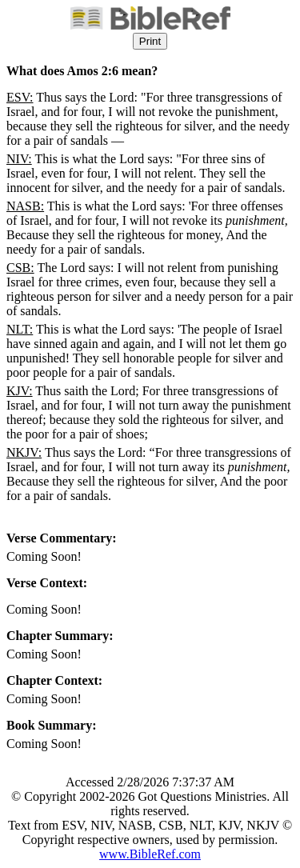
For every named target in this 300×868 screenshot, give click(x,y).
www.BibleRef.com (150, 854)
